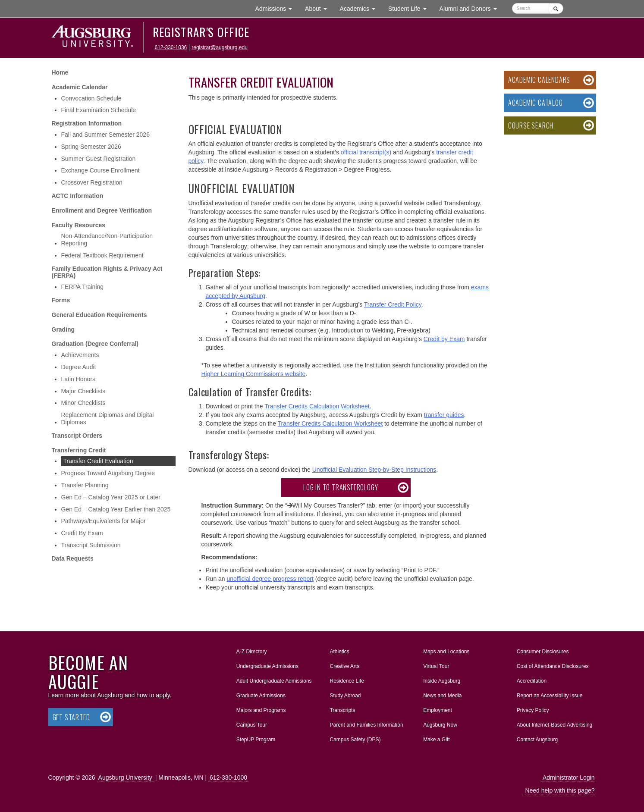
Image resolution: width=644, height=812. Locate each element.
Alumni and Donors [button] (471, 8)
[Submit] (556, 8)
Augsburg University (125, 778)
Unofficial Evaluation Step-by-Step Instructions (374, 470)
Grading (63, 329)
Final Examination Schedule (99, 110)
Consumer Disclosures (543, 652)
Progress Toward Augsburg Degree (108, 473)
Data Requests (73, 558)
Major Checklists (83, 391)
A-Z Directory (252, 652)
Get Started (71, 717)
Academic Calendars (539, 80)
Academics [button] (361, 8)
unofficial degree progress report (270, 579)
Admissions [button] (277, 8)
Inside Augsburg (442, 681)
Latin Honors (78, 379)
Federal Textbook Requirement (102, 255)
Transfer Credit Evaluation (98, 461)
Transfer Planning (85, 485)
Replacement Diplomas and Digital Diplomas (108, 419)
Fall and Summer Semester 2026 (105, 135)
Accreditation (532, 681)
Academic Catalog (536, 103)
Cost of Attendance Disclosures (553, 666)
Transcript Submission (91, 545)
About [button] (319, 11)
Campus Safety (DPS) (355, 740)
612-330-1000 (228, 778)
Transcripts (342, 710)
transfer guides (444, 415)
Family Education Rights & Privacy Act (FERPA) (107, 272)
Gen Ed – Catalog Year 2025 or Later (111, 497)
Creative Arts (344, 666)
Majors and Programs (261, 709)
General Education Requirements (99, 315)
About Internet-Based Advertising (554, 725)
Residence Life (347, 681)
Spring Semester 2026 (91, 147)
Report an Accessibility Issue (550, 696)
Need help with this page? (560, 790)
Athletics (339, 652)
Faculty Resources (79, 225)
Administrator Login (569, 778)
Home (60, 72)
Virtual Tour (436, 666)
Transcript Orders (77, 436)
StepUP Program (256, 740)
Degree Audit (79, 367)
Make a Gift (436, 740)
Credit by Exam (444, 339)
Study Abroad (345, 696)
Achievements (80, 355)
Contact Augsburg (537, 740)
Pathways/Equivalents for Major (104, 521)
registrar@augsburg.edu (220, 47)
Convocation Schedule (91, 98)
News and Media (442, 696)
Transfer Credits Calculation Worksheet (317, 406)
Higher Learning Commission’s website (254, 374)
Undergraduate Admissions (267, 666)
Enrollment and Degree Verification (102, 210)
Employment (438, 710)
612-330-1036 (171, 47)
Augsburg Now (440, 725)
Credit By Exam (82, 533)
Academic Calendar (80, 87)
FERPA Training (83, 287)
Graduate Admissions (261, 696)
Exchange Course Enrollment (101, 170)
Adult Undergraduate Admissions (274, 681)
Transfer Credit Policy (393, 304)
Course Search (531, 125)
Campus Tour (252, 725)
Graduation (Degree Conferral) (95, 344)
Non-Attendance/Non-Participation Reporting (107, 240)
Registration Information (87, 123)
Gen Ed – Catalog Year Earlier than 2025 (116, 509)
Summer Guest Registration (99, 159)
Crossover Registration (92, 182)
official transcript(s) (366, 152)
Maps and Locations (446, 652)
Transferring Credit (79, 450)
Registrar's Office (201, 32)
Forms (61, 300)
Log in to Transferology (341, 487)
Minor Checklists (83, 403)
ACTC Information (78, 196)
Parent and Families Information (366, 725)
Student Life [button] (411, 8)
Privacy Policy (533, 710)
